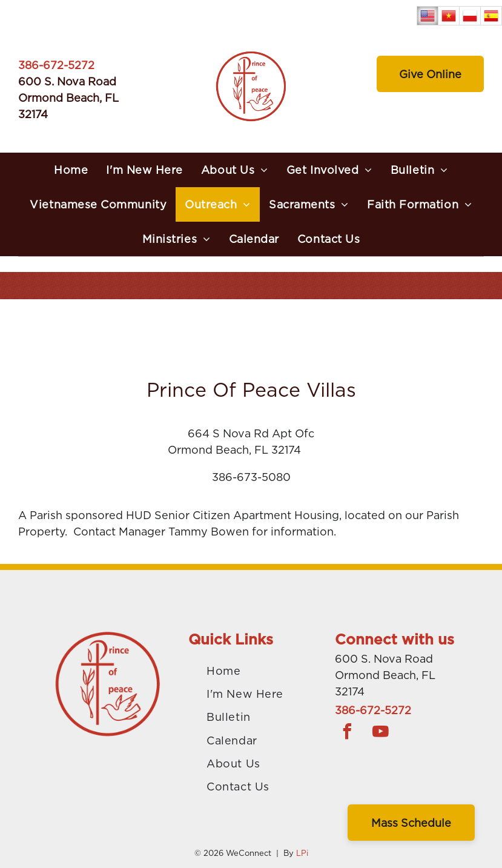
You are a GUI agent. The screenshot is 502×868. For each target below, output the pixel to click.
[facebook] (347, 733)
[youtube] (380, 733)
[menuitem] (71, 170)
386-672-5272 (56, 65)
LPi (302, 853)
